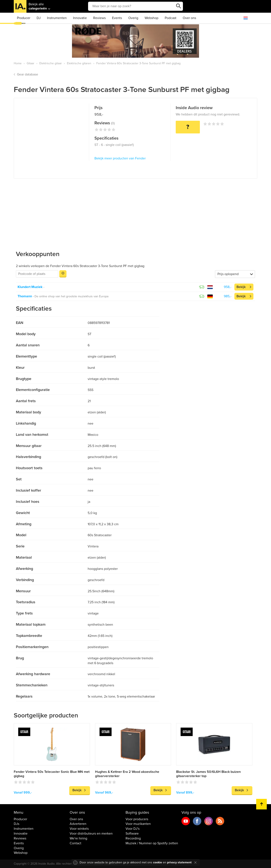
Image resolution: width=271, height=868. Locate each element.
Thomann (25, 296)
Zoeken (179, 6)
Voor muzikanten (138, 824)
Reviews (99, 18)
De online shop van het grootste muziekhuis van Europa (71, 296)
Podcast (171, 18)
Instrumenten (57, 18)
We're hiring (78, 838)
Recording (133, 838)
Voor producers (137, 819)
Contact (75, 843)
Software (132, 834)
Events (117, 18)
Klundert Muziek (30, 287)
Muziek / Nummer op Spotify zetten (152, 843)
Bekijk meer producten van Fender (120, 158)
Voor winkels (79, 829)
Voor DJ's (133, 829)
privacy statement (179, 862)
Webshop (151, 18)
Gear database (28, 74)
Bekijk (241, 287)
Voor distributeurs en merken (91, 834)
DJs (17, 824)
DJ (39, 18)
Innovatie (80, 18)
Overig (133, 18)
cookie (158, 862)
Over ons (189, 18)
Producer (24, 18)
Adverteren (78, 824)
